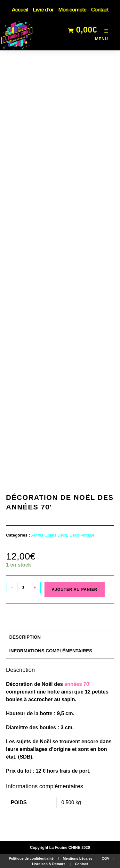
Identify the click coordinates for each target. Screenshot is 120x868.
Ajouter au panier (75, 590)
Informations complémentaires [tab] (51, 651)
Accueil (20, 10)
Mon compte (72, 10)
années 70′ (77, 684)
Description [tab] (25, 637)
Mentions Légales (77, 858)
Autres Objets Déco (49, 535)
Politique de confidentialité (31, 858)
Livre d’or (43, 10)
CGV (106, 858)
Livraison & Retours (49, 864)
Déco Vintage (82, 535)
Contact (100, 10)
